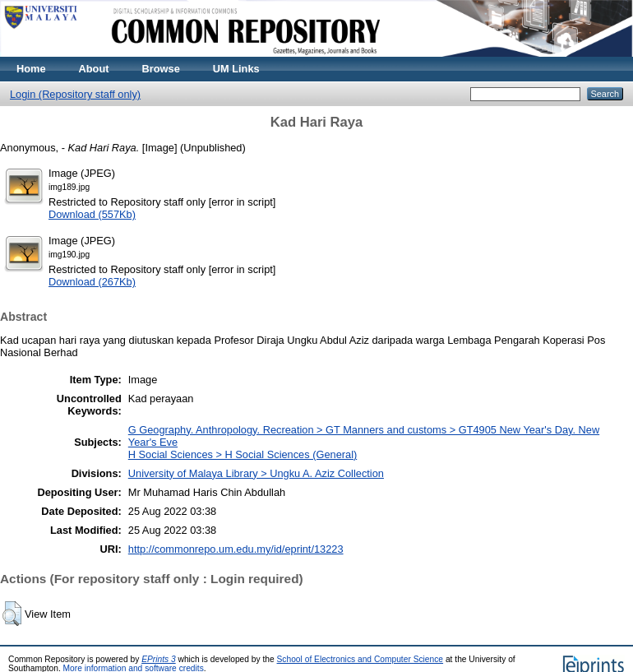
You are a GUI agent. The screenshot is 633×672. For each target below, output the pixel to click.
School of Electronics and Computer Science (360, 659)
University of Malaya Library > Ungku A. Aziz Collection (256, 473)
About (94, 69)
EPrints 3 (159, 659)
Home (31, 69)
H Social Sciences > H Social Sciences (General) (243, 454)
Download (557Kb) (92, 214)
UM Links (236, 69)
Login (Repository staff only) (75, 94)
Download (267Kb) (92, 282)
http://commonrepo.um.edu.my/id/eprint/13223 (236, 549)
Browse (161, 69)
